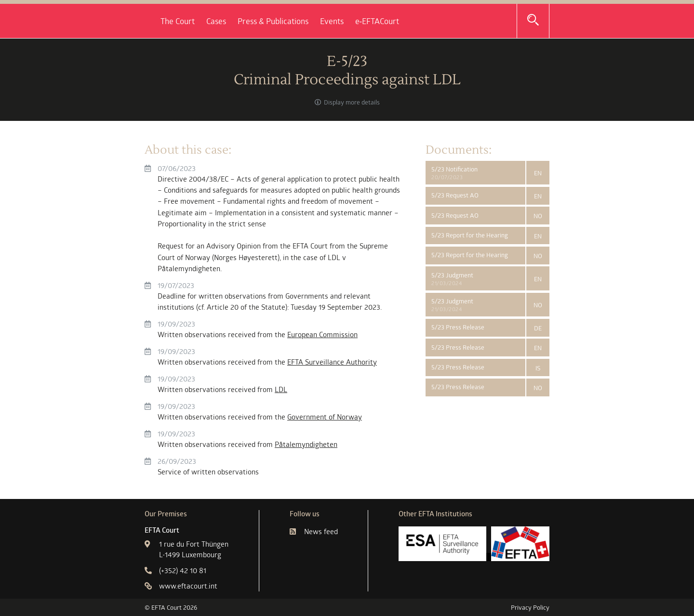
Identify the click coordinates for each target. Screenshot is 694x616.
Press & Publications (376, 21)
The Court (280, 21)
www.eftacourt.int (181, 586)
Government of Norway (325, 417)
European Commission (322, 334)
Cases (319, 21)
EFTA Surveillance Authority (332, 362)
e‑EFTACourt (480, 21)
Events (434, 21)
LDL (281, 389)
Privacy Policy (530, 607)
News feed (314, 531)
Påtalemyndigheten (306, 444)
